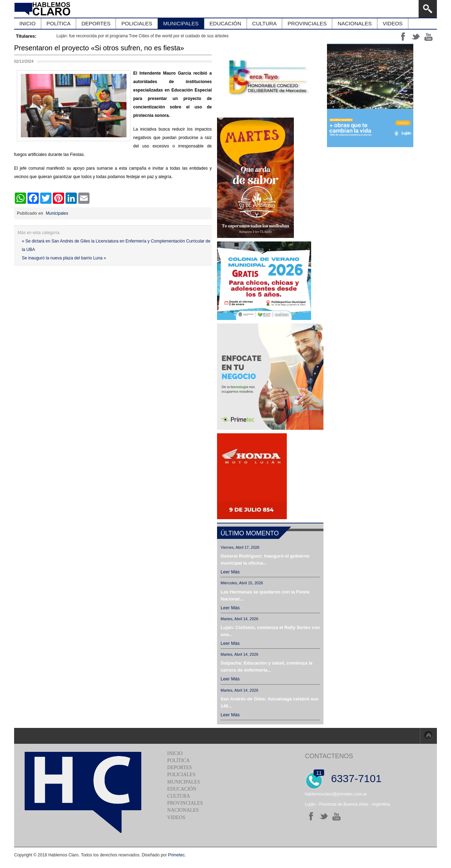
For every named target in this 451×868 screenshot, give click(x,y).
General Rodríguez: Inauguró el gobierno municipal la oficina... (265, 559)
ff (403, 37)
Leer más (230, 572)
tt (416, 37)
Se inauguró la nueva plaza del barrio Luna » (64, 258)
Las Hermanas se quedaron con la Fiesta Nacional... (265, 595)
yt (428, 37)
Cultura (179, 796)
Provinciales (185, 803)
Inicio (175, 753)
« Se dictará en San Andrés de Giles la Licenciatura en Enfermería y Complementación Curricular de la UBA (116, 245)
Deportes (180, 768)
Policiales (181, 775)
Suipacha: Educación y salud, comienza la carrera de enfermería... (267, 666)
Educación (182, 789)
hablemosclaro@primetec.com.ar (336, 794)
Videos (176, 817)
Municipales (57, 213)
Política (179, 760)
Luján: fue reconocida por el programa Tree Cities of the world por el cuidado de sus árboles (143, 36)
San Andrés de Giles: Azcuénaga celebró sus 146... (270, 702)
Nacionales (183, 810)
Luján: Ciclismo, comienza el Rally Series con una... (270, 631)
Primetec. (177, 855)
